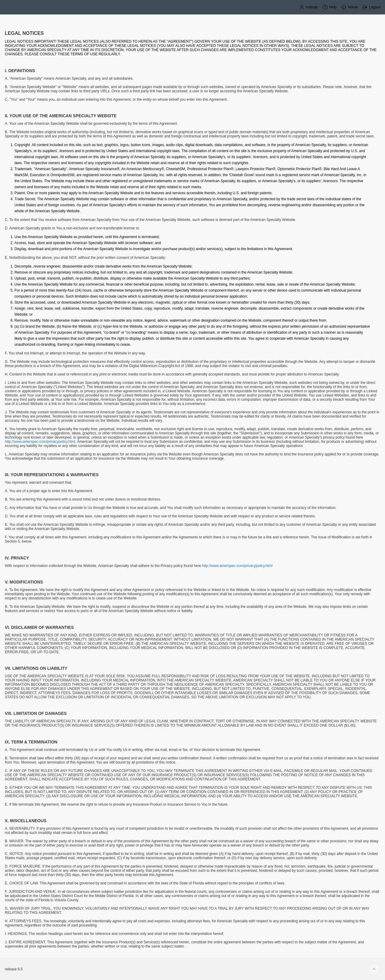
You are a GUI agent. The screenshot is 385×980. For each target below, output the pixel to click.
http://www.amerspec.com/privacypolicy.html (40, 442)
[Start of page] (374, 969)
